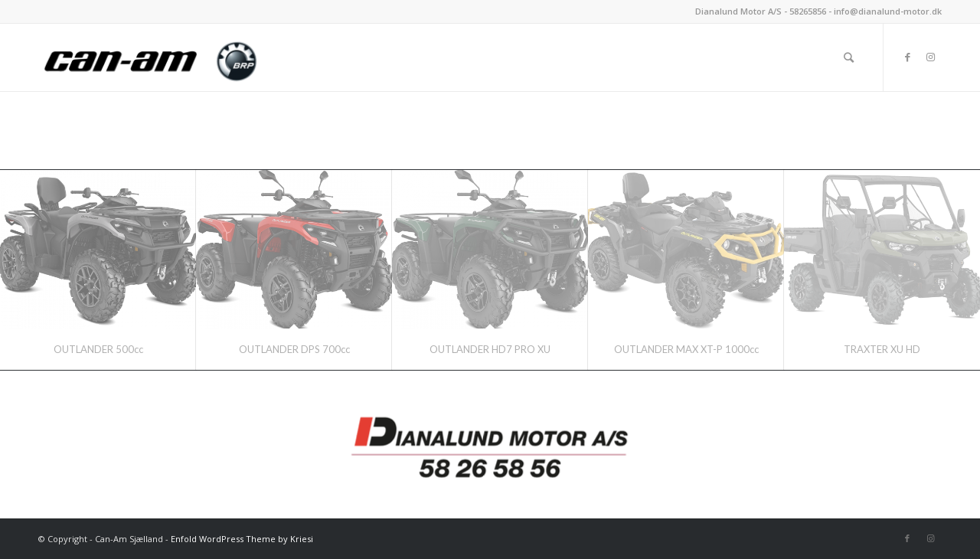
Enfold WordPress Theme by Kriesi (242, 539)
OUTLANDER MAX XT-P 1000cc (686, 349)
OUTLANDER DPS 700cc (294, 349)
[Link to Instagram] (930, 57)
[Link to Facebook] (907, 57)
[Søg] (849, 57)
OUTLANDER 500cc (98, 349)
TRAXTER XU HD (882, 349)
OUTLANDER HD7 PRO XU (490, 349)
